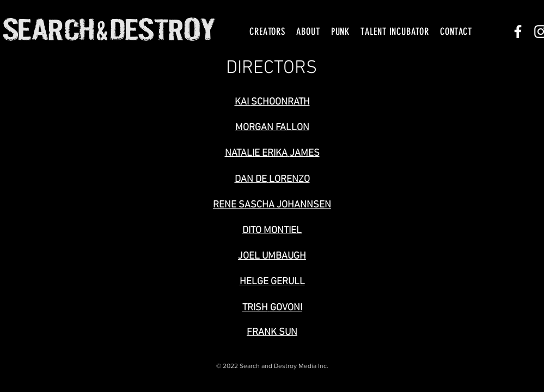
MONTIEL (283, 231)
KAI (243, 102)
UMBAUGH (284, 256)
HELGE (254, 282)
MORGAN (254, 128)
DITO (252, 231)
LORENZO (289, 179)
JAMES (305, 153)
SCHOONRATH (280, 102)
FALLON (292, 128)
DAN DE (251, 179)
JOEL (249, 256)
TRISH (255, 308)
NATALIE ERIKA (256, 153)
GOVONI (286, 308)
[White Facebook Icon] (518, 32)
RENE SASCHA (244, 205)
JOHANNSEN (304, 205)
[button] (267, 32)
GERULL (288, 282)
